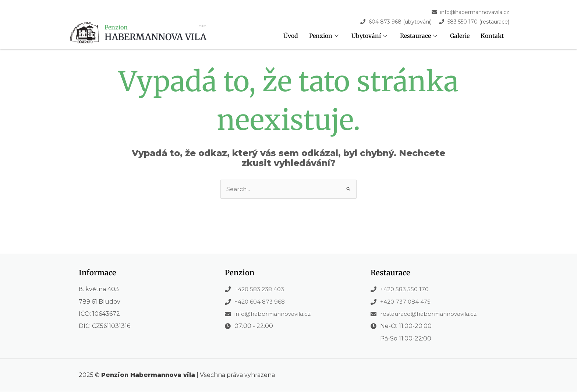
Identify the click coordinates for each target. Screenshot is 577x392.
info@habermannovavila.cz (475, 12)
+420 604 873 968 (261, 302)
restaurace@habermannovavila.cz (430, 314)
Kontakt (492, 36)
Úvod (290, 36)
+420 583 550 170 (406, 289)
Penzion (324, 36)
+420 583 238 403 (261, 289)
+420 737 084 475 (406, 302)
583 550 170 (463, 22)
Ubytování (370, 36)
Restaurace (419, 36)
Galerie (460, 36)
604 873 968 (385, 22)
